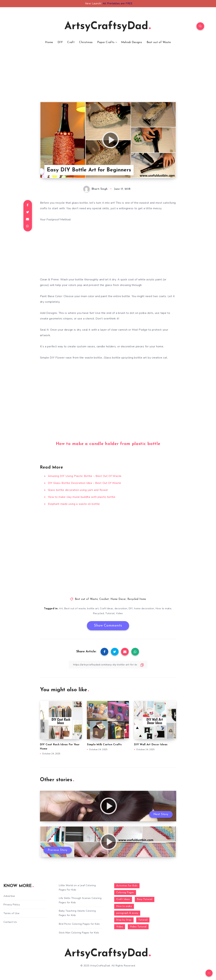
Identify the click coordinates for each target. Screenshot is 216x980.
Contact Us (10, 922)
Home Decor (118, 599)
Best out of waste (75, 608)
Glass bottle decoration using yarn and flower (78, 490)
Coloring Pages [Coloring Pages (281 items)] (125, 893)
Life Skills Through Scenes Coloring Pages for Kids (80, 900)
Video (119, 613)
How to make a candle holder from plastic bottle (108, 444)
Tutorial (110, 613)
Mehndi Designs (132, 42)
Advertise (9, 896)
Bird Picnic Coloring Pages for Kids (79, 924)
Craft (71, 42)
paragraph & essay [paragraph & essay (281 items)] (127, 913)
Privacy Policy (12, 905)
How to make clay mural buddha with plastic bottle (82, 497)
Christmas (86, 42)
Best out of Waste (159, 42)
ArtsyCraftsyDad (108, 27)
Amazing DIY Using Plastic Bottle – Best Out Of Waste (85, 476)
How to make (164, 608)
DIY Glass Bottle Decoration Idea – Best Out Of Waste (85, 483)
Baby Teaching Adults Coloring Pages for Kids (77, 913)
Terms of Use (11, 913)
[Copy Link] (108, 665)
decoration (121, 608)
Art (61, 608)
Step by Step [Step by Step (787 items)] (124, 920)
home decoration (144, 608)
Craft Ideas (107, 608)
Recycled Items (137, 599)
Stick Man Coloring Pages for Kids (79, 933)
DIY (60, 42)
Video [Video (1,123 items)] (120, 927)
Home (49, 42)
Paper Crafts (106, 42)
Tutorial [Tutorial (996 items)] (143, 920)
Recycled (98, 613)
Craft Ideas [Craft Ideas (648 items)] (123, 899)
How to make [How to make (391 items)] (124, 906)
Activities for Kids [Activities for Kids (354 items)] (127, 886)
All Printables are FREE (118, 3)
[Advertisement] (108, 77)
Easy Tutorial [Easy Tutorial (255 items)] (145, 899)
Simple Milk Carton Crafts (104, 745)
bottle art (93, 608)
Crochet (104, 599)
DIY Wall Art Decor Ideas (151, 745)
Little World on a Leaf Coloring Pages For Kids (77, 888)
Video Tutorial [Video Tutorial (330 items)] (138, 927)
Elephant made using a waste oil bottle (74, 504)
